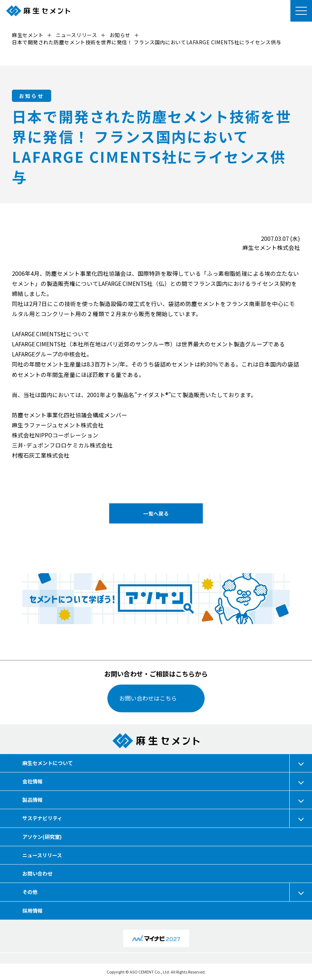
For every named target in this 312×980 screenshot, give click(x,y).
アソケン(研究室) (42, 837)
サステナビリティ (42, 818)
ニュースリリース (42, 855)
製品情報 (32, 800)
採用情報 (32, 911)
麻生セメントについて (48, 763)
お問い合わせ (37, 873)
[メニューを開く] (301, 11)
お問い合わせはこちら (148, 698)
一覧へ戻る (156, 513)
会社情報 (32, 781)
